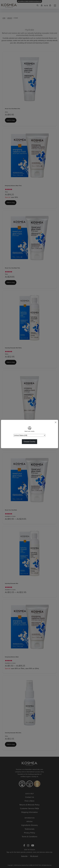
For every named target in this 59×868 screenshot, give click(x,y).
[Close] (56, 422)
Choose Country (29, 442)
